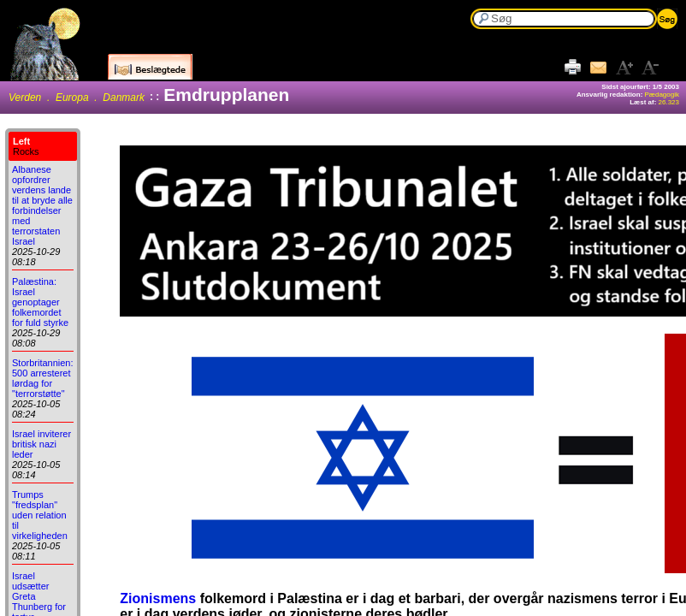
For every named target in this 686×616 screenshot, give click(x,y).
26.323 (669, 102)
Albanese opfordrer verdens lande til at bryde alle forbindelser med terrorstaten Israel (42, 205)
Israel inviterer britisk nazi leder (41, 444)
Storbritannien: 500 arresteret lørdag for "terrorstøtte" (43, 378)
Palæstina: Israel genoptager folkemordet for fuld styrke (40, 302)
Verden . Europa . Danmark (77, 98)
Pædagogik (662, 95)
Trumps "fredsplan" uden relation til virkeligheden (40, 515)
